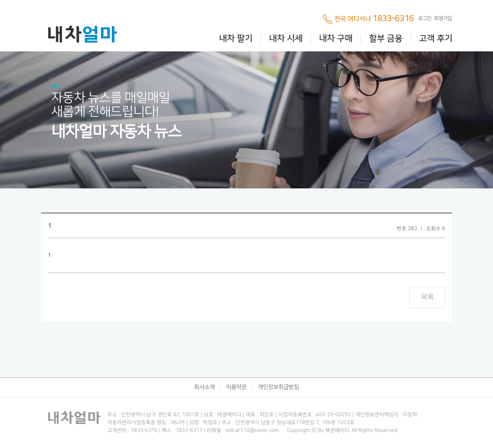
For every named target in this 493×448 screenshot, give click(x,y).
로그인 (425, 18)
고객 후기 (436, 39)
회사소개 (204, 387)
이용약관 (236, 387)
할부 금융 (386, 39)
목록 (427, 297)
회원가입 (443, 18)
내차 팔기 (236, 39)
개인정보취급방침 (278, 387)
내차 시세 (286, 39)
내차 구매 (336, 39)
